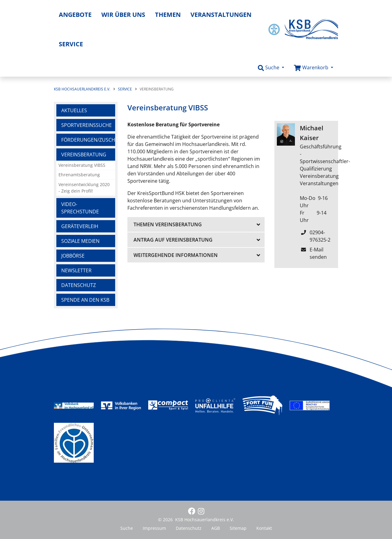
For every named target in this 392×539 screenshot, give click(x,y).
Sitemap (238, 528)
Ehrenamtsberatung (79, 175)
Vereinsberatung (84, 155)
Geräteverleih (80, 226)
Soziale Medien (80, 241)
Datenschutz (79, 285)
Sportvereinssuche (87, 125)
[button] (271, 68)
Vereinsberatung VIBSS (82, 165)
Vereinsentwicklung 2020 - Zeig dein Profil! (84, 188)
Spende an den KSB (85, 300)
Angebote (75, 15)
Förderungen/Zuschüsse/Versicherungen (88, 140)
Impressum (154, 528)
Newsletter (76, 270)
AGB (216, 528)
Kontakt (264, 528)
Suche (127, 528)
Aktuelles (74, 110)
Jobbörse (73, 256)
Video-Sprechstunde (80, 208)
